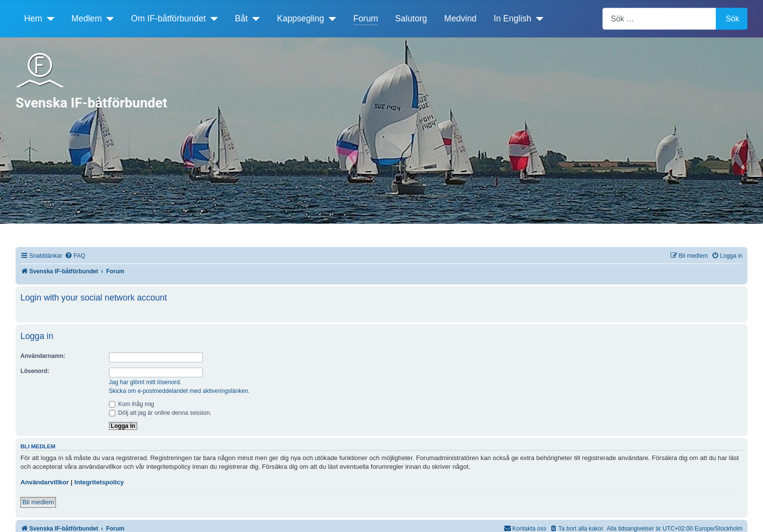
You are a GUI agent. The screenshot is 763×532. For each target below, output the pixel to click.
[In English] (537, 18)
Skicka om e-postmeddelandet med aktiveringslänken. (180, 391)
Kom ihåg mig (132, 404)
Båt (241, 18)
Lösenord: (35, 371)
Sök (732, 19)
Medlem (87, 18)
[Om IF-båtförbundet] (212, 18)
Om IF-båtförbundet (168, 18)
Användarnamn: (43, 356)
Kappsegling (300, 18)
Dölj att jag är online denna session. (160, 413)
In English (513, 18)
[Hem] (48, 18)
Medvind (461, 18)
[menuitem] (75, 256)
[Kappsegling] (330, 18)
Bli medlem (38, 502)
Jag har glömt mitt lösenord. (145, 382)
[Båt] (254, 18)
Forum (366, 18)
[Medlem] (108, 18)
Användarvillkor (45, 482)
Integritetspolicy (99, 482)
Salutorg (411, 18)
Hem (33, 18)
